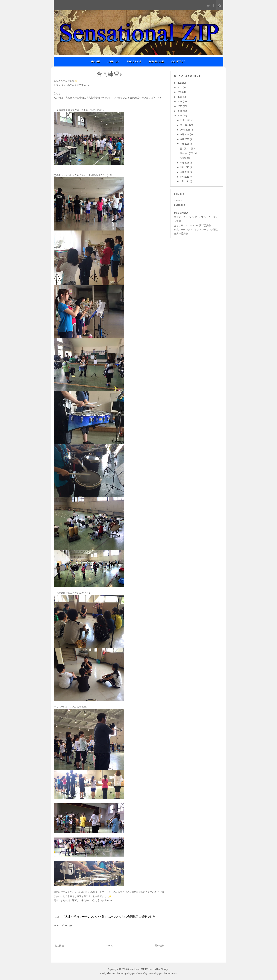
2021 (180, 87)
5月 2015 (185, 167)
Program (134, 62)
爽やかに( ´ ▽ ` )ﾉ (188, 153)
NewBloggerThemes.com (163, 973)
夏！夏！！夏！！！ (190, 148)
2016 (180, 111)
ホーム (109, 945)
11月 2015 (185, 125)
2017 (180, 106)
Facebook (180, 205)
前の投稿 (160, 945)
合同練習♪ (109, 74)
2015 (180, 116)
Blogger (165, 969)
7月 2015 (185, 144)
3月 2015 (185, 177)
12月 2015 (185, 120)
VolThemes (118, 973)
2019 (180, 97)
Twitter (178, 201)
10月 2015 (186, 130)
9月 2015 (185, 134)
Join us (113, 62)
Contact (178, 62)
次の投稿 (59, 945)
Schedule (156, 62)
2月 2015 (185, 181)
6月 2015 (185, 163)
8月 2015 (185, 139)
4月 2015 (185, 172)
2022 (180, 83)
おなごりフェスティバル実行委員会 (192, 225)
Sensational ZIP (136, 969)
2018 (180, 101)
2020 (180, 92)
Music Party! (181, 213)
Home (95, 62)
